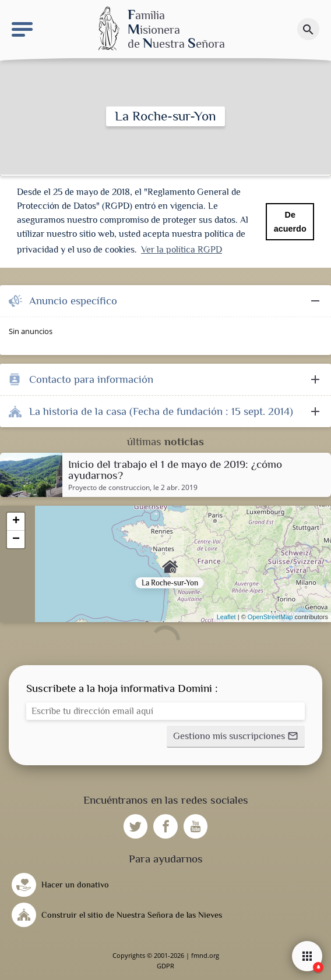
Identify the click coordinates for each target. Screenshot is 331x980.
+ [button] (16, 521)
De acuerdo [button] (290, 222)
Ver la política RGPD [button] (182, 250)
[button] (236, 737)
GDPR (165, 966)
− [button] (16, 539)
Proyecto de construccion (109, 488)
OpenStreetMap (270, 617)
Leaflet (226, 617)
